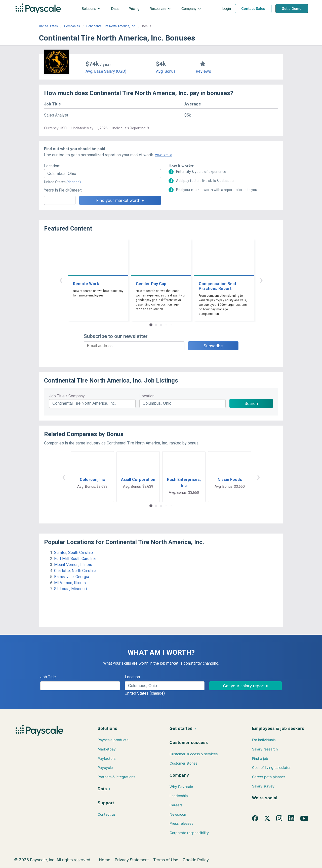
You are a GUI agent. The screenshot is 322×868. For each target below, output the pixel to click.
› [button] (261, 280)
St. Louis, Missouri (70, 589)
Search (251, 403)
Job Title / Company (67, 396)
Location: (52, 166)
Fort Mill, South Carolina (75, 559)
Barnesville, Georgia (72, 577)
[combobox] (103, 174)
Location (147, 396)
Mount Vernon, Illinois (73, 565)
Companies (72, 26)
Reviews (203, 71)
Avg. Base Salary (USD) (106, 71)
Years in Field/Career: (63, 190)
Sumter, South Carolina (74, 553)
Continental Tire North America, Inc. (111, 26)
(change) (74, 182)
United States (48, 26)
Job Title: (48, 677)
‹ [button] (61, 280)
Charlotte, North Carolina (75, 571)
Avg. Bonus (166, 71)
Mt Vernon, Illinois (70, 583)
